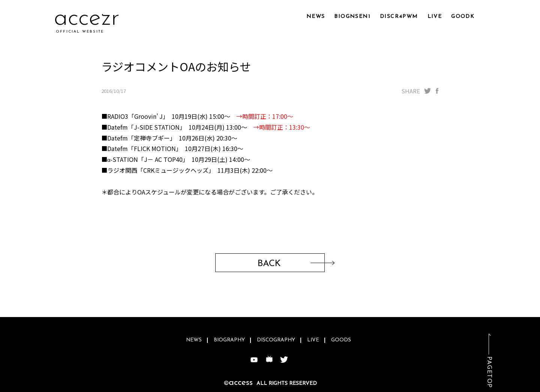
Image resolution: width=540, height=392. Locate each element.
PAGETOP (489, 372)
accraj (85, 19)
